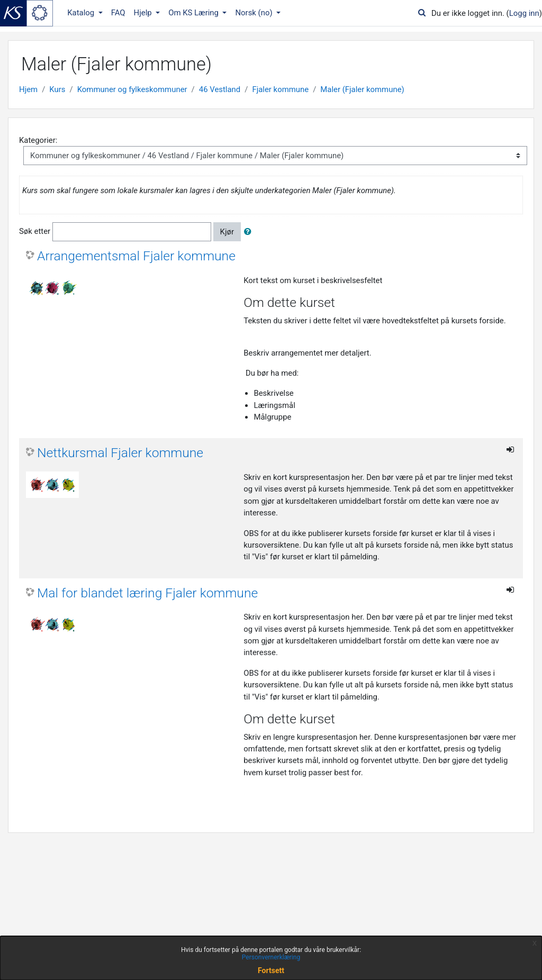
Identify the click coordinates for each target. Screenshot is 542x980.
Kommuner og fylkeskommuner (132, 89)
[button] (250, 232)
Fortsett (271, 970)
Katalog (82, 13)
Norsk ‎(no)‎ (255, 13)
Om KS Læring (195, 13)
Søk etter (35, 231)
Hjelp (144, 13)
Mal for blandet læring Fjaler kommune (147, 593)
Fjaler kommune (280, 89)
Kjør (227, 232)
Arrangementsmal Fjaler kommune (136, 256)
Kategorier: (38, 140)
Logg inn (524, 13)
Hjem (28, 89)
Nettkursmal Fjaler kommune (120, 453)
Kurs (57, 89)
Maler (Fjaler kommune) (362, 89)
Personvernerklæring (271, 957)
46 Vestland (220, 89)
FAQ (118, 13)
